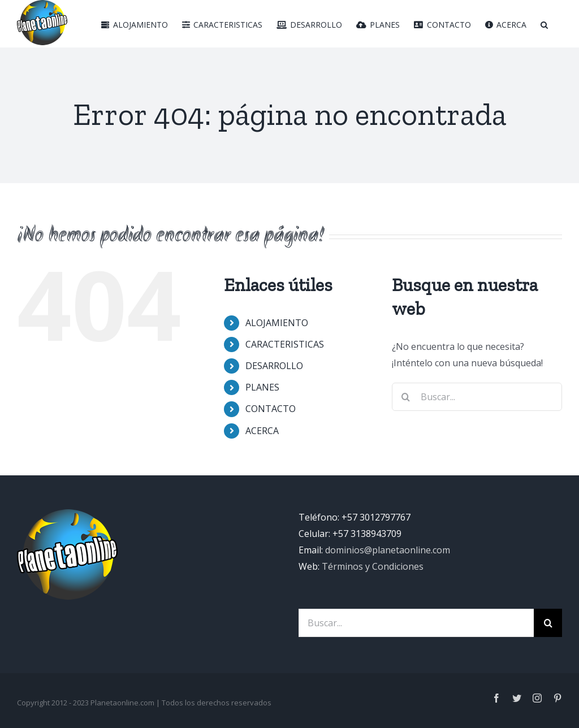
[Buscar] (544, 24)
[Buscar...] (416, 623)
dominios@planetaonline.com (388, 550)
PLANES (262, 387)
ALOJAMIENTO (277, 323)
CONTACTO (271, 409)
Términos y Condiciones (373, 566)
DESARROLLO (274, 366)
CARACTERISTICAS (285, 344)
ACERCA (262, 431)
